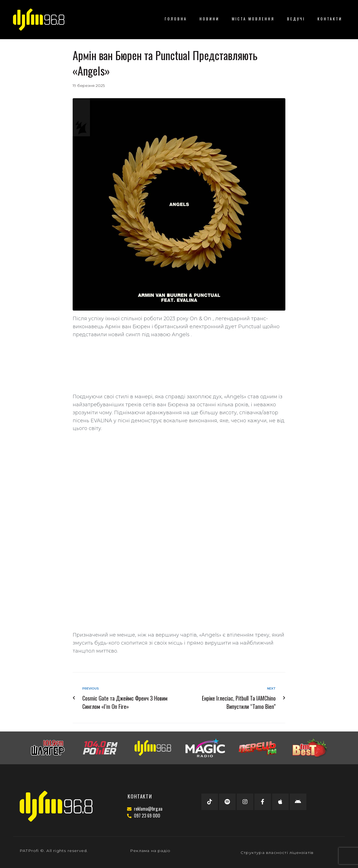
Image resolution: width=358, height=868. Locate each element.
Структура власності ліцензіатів (277, 853)
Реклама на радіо (150, 851)
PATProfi (29, 851)
